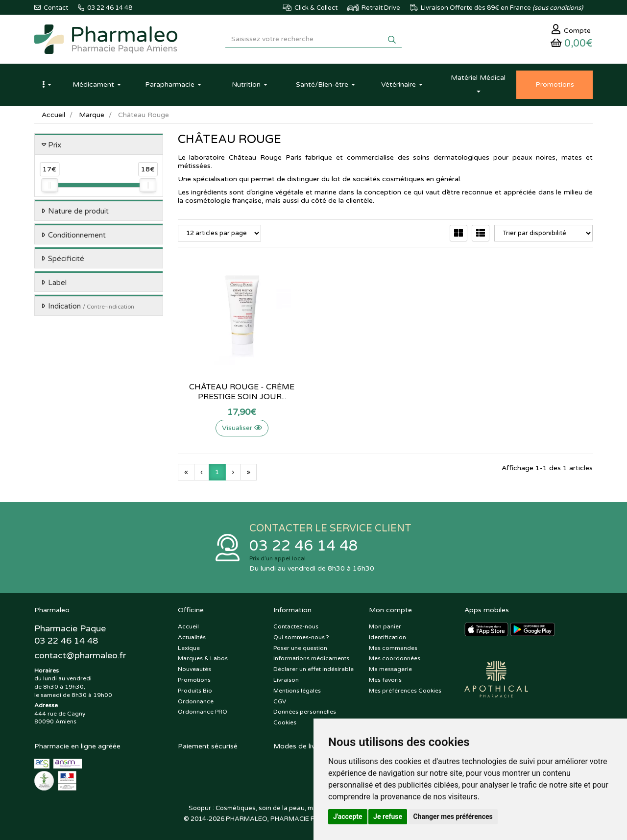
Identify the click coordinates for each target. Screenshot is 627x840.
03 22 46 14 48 (304, 546)
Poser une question (300, 648)
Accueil (53, 115)
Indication (91, 306)
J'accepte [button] (348, 816)
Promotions (194, 680)
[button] (47, 85)
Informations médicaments (311, 658)
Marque (92, 115)
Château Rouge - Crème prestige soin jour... (242, 392)
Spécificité (66, 259)
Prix (55, 145)
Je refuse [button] (388, 816)
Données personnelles (305, 712)
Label (57, 283)
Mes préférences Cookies (405, 691)
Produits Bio (195, 691)
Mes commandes (393, 648)
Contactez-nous (296, 626)
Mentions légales (297, 691)
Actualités (192, 637)
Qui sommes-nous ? (301, 637)
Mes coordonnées (395, 658)
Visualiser (242, 428)
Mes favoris (385, 680)
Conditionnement (77, 235)
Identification (387, 637)
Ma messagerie (390, 669)
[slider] (49, 185)
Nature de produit (78, 211)
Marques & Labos (203, 658)
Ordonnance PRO (203, 712)
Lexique (189, 648)
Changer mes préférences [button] (453, 816)
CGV (280, 701)
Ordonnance (196, 701)
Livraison (286, 680)
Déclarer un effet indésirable (313, 669)
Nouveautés (194, 669)
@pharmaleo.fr (80, 655)
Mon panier (385, 626)
